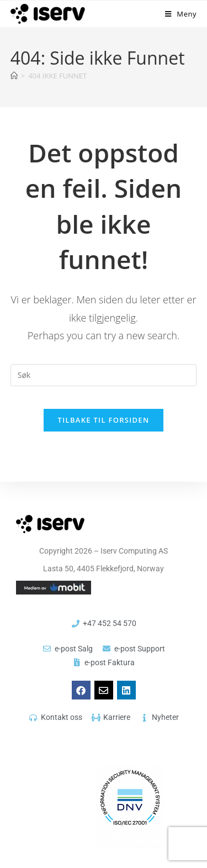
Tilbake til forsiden (104, 420)
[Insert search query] (104, 375)
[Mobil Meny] (181, 14)
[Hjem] (14, 76)
